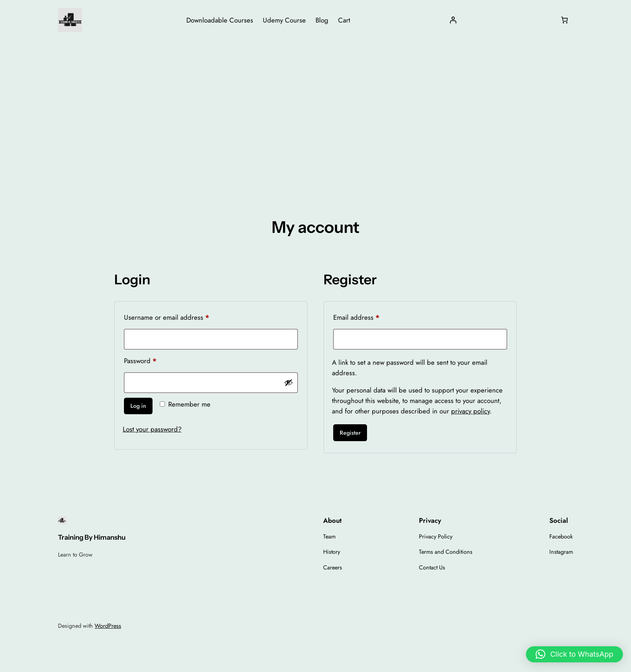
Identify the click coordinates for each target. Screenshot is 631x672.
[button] (574, 654)
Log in (138, 406)
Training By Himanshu (92, 537)
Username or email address (180, 316)
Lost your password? (152, 429)
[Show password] (289, 382)
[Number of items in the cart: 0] (565, 20)
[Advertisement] (315, 104)
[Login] (453, 20)
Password (153, 360)
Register (350, 433)
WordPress (108, 626)
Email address (369, 316)
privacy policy (470, 411)
